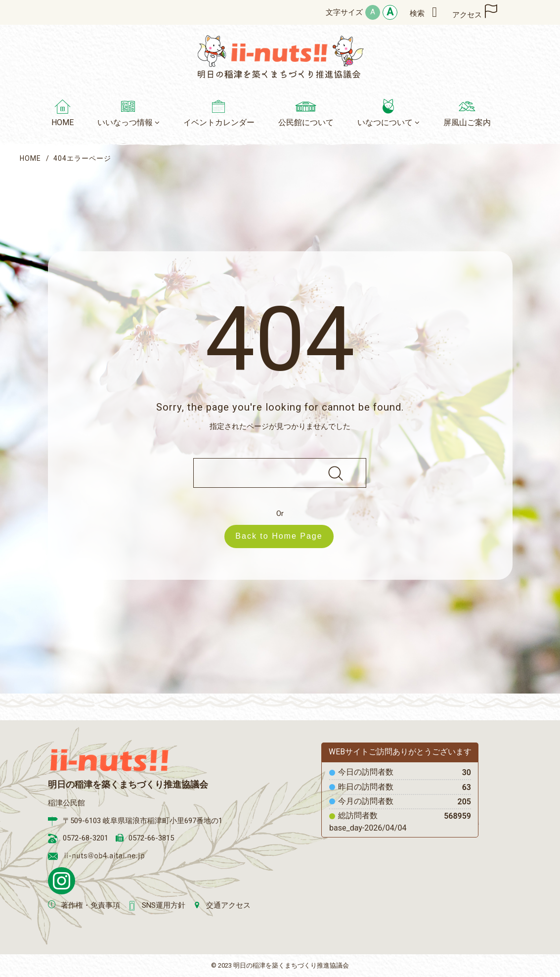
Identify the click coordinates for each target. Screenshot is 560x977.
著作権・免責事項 (90, 905)
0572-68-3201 (86, 838)
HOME (30, 158)
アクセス (467, 15)
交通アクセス (228, 905)
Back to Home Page (284, 536)
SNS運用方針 (164, 905)
